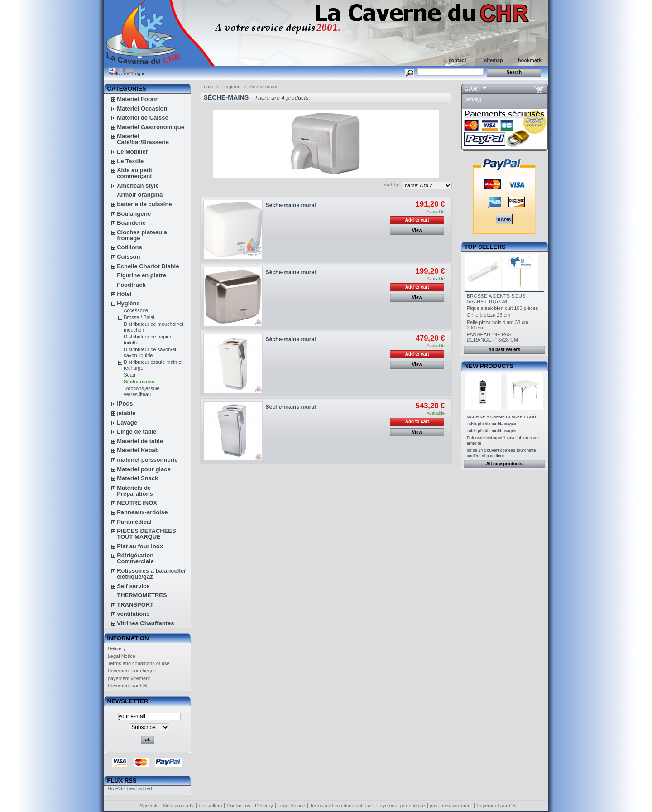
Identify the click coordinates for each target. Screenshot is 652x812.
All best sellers (504, 350)
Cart (473, 89)
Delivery (117, 648)
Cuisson (128, 257)
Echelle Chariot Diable (148, 266)
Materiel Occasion (142, 109)
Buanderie (131, 223)
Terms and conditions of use (139, 663)
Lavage (127, 423)
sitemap (494, 60)
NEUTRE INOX (137, 503)
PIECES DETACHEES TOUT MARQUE (146, 534)
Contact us (238, 806)
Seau (129, 375)
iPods (125, 404)
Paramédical (134, 522)
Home (207, 87)
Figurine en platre (141, 275)
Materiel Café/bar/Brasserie (143, 139)
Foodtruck (131, 285)
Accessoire (136, 310)
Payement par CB (127, 686)
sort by (391, 184)
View (417, 230)
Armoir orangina (140, 195)
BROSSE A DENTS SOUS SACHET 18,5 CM (496, 299)
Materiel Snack (137, 478)
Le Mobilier (132, 152)
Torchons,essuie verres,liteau (142, 391)
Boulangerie (134, 214)
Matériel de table (140, 441)
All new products (504, 464)
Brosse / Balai (139, 317)
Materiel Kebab (138, 450)
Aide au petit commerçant (134, 173)
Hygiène (128, 303)
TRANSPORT (135, 605)
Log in (139, 73)
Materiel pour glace (144, 469)
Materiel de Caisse (142, 118)
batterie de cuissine (144, 204)
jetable (126, 413)
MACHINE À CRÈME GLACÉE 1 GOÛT (503, 417)
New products (489, 366)
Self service (133, 586)
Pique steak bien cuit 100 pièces (503, 308)
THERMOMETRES (142, 595)
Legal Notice (122, 656)
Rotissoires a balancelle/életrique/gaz (151, 574)
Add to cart (417, 220)
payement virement (129, 678)
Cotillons (129, 247)
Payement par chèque (132, 671)
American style (138, 186)
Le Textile (130, 161)
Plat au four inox (140, 546)
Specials (149, 806)
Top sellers (485, 247)
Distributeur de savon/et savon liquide (150, 352)
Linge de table (137, 432)
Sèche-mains (139, 382)
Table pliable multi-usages (491, 424)
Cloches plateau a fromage (142, 235)
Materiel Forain (138, 99)
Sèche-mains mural (291, 205)
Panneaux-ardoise (142, 512)
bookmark (530, 60)
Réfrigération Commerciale (135, 558)
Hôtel (124, 294)
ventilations (133, 614)
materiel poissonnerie (147, 460)
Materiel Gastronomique (151, 127)
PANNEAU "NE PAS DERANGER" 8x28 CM (492, 337)
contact (457, 60)
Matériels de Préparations (135, 491)
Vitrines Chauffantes (145, 623)
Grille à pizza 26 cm (489, 315)
